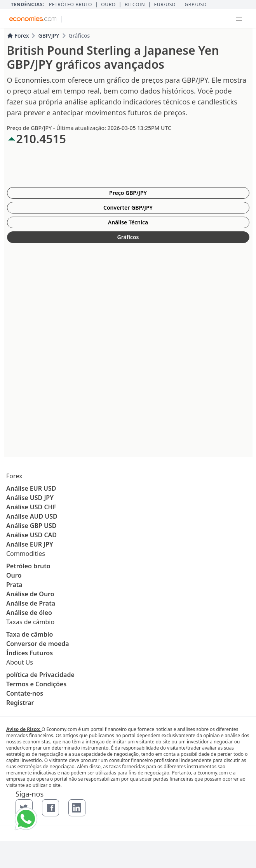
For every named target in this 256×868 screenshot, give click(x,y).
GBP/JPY (49, 36)
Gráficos (128, 237)
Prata (14, 585)
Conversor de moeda (38, 644)
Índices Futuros (30, 653)
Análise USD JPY (30, 498)
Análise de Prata (31, 603)
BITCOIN (135, 5)
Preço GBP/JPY (128, 193)
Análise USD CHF (31, 507)
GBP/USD (196, 5)
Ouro (108, 5)
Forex (18, 36)
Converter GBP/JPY (128, 207)
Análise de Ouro (30, 594)
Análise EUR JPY (30, 544)
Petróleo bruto (71, 5)
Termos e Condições (36, 684)
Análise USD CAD (31, 535)
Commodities (26, 554)
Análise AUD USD (32, 516)
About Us (20, 662)
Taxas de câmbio (30, 622)
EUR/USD (165, 5)
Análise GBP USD (31, 526)
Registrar (20, 703)
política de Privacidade (40, 675)
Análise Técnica (128, 222)
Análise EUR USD (31, 488)
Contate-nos (25, 693)
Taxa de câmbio (30, 634)
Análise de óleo (29, 613)
